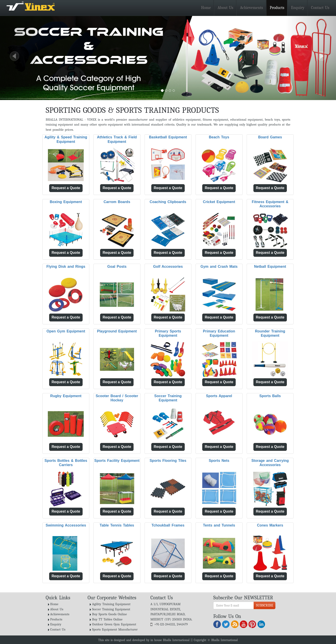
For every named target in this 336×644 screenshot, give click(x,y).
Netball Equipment (270, 267)
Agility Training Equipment (111, 604)
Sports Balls (270, 396)
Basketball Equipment (168, 137)
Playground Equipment (117, 331)
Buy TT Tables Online (107, 619)
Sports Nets (219, 461)
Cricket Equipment (219, 202)
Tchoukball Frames (168, 525)
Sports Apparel (219, 396)
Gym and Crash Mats (219, 267)
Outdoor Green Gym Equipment (114, 624)
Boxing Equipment (66, 202)
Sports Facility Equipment (117, 461)
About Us (225, 8)
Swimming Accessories (66, 525)
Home (206, 8)
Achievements (251, 8)
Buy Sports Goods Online (109, 614)
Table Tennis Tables (117, 525)
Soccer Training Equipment (111, 609)
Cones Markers (270, 525)
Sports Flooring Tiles (168, 461)
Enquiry (298, 8)
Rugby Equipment (66, 396)
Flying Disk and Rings (66, 267)
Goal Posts (117, 267)
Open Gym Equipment (66, 331)
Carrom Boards (117, 202)
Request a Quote (66, 188)
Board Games (270, 137)
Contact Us (320, 8)
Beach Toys (219, 137)
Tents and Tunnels (219, 525)
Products (277, 8)
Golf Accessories (168, 267)
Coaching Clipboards (168, 202)
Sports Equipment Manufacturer (115, 629)
